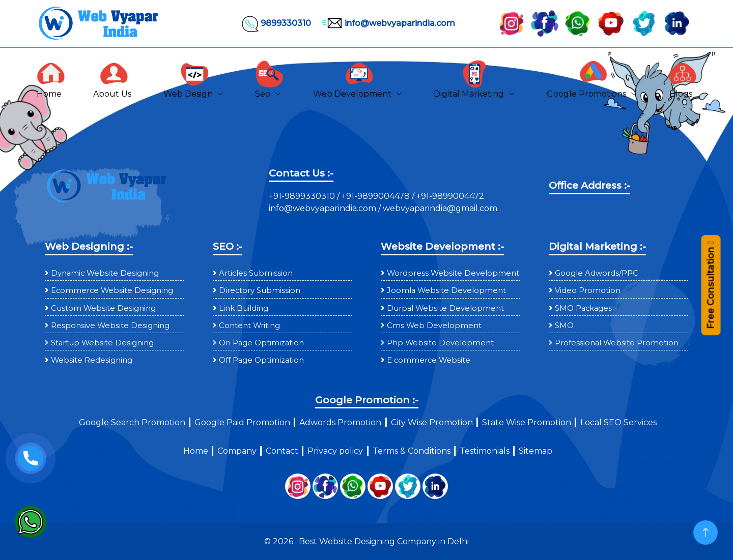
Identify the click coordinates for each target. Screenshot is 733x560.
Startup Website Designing (102, 343)
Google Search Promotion (132, 422)
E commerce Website (429, 360)
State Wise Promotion (527, 422)
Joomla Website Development (446, 290)
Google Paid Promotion (242, 422)
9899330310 (276, 23)
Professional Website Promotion (617, 343)
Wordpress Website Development (453, 273)
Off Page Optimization (261, 360)
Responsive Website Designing (110, 326)
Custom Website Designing (103, 308)
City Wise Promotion (432, 422)
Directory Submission (260, 290)
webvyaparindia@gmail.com (440, 208)
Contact (282, 451)
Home (196, 451)
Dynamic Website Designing (105, 273)
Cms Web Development (434, 326)
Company (237, 451)
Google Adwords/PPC (597, 273)
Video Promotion (588, 290)
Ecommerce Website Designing (112, 290)
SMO (564, 326)
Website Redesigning (92, 360)
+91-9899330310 (303, 196)
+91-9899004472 (449, 196)
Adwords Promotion (340, 422)
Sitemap (535, 451)
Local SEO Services (618, 422)
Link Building (244, 308)
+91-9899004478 (377, 196)
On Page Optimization (261, 343)
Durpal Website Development (445, 308)
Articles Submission (256, 273)
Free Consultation (710, 290)
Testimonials (485, 451)
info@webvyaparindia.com (387, 23)
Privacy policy (335, 451)
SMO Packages (583, 308)
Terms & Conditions (412, 451)
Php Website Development (440, 343)
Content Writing (249, 326)
